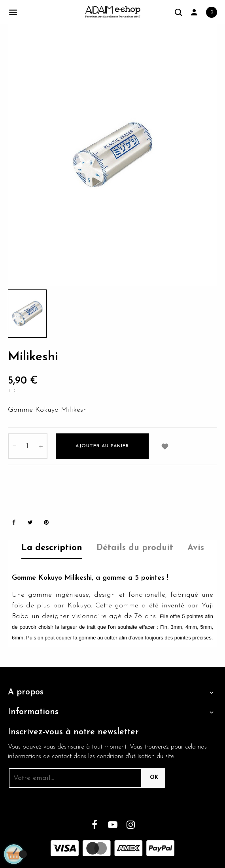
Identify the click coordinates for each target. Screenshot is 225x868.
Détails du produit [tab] (135, 548)
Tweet (30, 523)
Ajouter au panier (102, 446)
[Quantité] (28, 446)
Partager (14, 523)
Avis (196, 548)
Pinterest (46, 523)
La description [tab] (52, 548)
